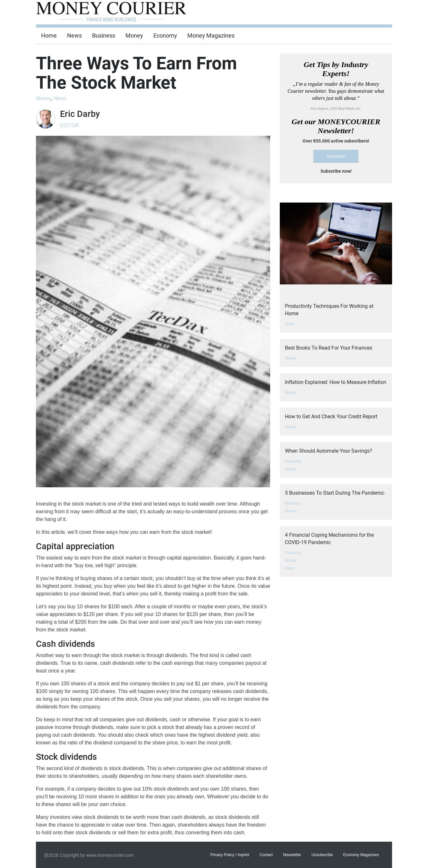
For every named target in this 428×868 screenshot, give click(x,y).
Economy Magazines (361, 855)
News (74, 35)
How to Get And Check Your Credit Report (331, 417)
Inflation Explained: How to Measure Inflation (336, 382)
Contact (266, 855)
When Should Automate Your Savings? (329, 451)
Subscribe (336, 156)
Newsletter (292, 855)
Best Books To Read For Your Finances (329, 348)
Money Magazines (211, 35)
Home (49, 35)
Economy (165, 35)
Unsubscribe (322, 855)
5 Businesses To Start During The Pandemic (335, 493)
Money (134, 35)
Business (104, 35)
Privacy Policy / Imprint (230, 855)
